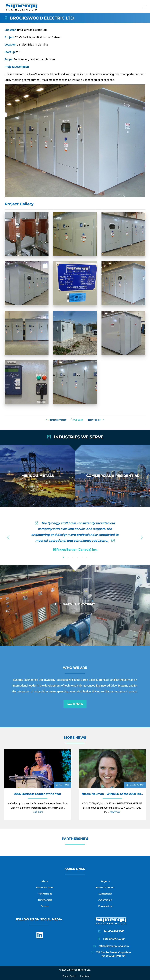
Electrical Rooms (105, 888)
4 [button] (77, 557)
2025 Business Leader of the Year (38, 794)
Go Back (77, 420)
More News (75, 738)
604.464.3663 (116, 931)
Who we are (75, 668)
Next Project (96, 420)
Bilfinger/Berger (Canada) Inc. (75, 549)
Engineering (105, 906)
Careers (45, 906)
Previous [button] (8, 536)
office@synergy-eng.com (114, 946)
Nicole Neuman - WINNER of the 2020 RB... (112, 794)
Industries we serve (75, 437)
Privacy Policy (69, 976)
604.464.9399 (117, 939)
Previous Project (56, 420)
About (45, 881)
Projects (105, 881)
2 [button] (68, 557)
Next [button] (142, 536)
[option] (38, 476)
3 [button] (73, 557)
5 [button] (82, 557)
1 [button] (63, 557)
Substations (105, 894)
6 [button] (87, 557)
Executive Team (45, 888)
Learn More (75, 704)
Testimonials (45, 900)
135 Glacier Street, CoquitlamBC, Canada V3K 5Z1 (114, 954)
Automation (105, 900)
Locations (85, 976)
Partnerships (75, 839)
